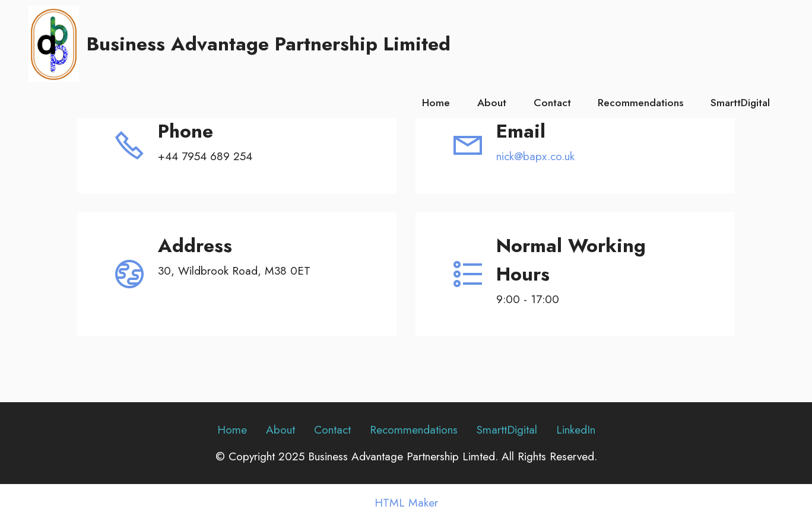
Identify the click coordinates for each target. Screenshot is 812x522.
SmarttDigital (740, 103)
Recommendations (640, 103)
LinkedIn (576, 429)
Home (436, 103)
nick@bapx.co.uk (535, 156)
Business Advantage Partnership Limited (269, 44)
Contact (552, 103)
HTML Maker (406, 503)
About (492, 103)
